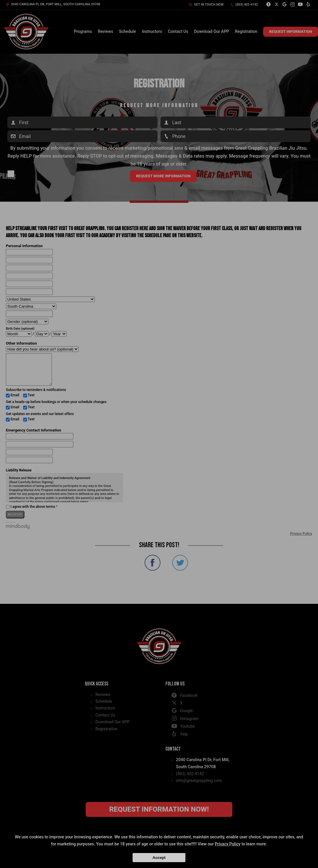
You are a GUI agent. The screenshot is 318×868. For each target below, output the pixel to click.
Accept (159, 858)
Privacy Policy (228, 844)
